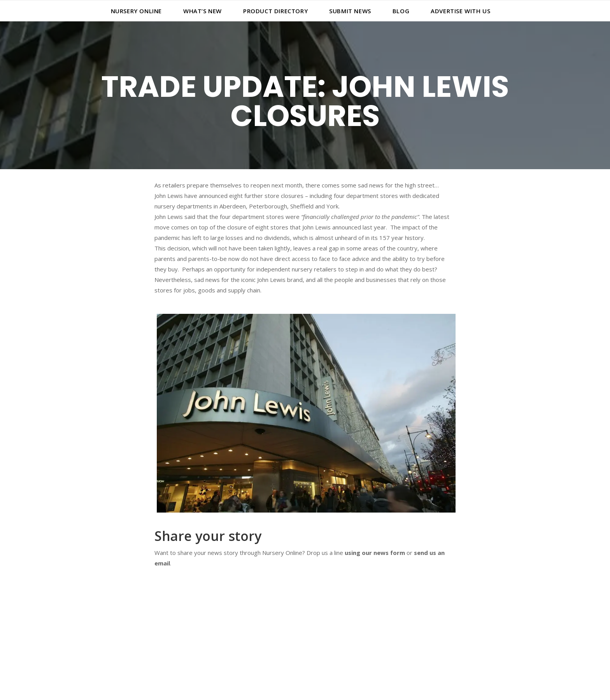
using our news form (375, 553)
